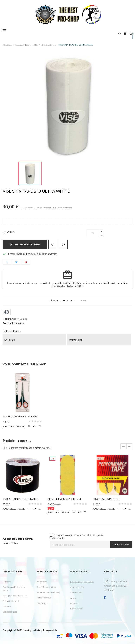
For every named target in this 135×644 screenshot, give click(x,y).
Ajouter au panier (25, 245)
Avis (84, 300)
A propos (7, 582)
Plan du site (42, 603)
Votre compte (80, 572)
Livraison (7, 606)
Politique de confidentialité (15, 596)
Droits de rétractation (46, 587)
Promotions (42, 582)
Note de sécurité (44, 598)
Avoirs (73, 598)
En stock (8, 323)
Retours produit (77, 587)
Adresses (74, 603)
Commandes (76, 593)
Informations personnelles (82, 582)
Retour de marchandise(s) (48, 592)
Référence (9, 319)
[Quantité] (93, 233)
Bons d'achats (76, 609)
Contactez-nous (10, 612)
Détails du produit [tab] (61, 300)
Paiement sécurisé (11, 601)
